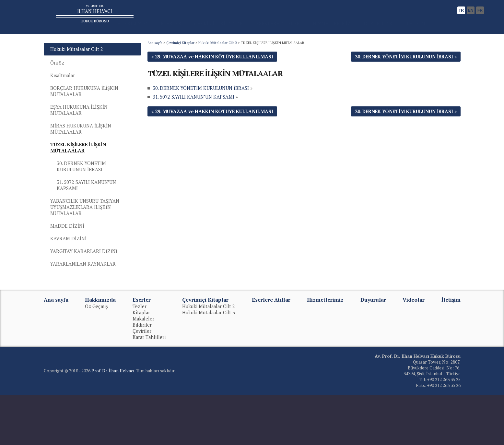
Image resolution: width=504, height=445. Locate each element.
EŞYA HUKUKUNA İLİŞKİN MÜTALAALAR (84, 141)
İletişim (451, 350)
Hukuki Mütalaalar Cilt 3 (209, 363)
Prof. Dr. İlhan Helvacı (113, 421)
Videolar (414, 350)
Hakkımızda (100, 350)
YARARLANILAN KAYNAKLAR (88, 313)
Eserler (142, 350)
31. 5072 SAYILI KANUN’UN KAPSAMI (90, 225)
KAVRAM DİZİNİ (71, 286)
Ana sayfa (155, 66)
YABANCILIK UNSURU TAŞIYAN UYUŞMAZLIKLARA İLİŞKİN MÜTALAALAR (91, 250)
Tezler (140, 357)
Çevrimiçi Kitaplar (180, 66)
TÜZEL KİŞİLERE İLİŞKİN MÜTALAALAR (85, 184)
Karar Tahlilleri (149, 387)
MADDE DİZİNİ (70, 272)
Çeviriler (142, 381)
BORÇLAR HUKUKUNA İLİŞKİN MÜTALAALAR (90, 119)
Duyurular (373, 350)
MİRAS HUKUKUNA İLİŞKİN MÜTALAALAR (86, 162)
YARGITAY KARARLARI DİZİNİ (89, 300)
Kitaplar (141, 363)
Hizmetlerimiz (325, 350)
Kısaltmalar (65, 102)
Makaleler (143, 369)
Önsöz (58, 88)
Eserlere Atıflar (271, 350)
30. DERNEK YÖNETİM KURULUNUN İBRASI (83, 205)
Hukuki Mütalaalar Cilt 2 (218, 66)
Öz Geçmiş (96, 357)
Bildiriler (142, 375)
